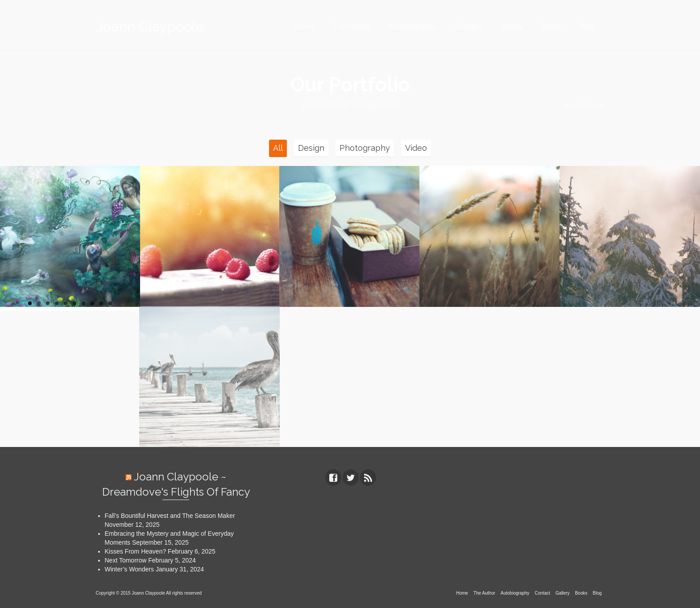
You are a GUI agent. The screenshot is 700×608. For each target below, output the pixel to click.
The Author (351, 27)
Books (551, 27)
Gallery (511, 27)
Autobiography (412, 27)
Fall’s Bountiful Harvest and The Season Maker (170, 516)
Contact (468, 27)
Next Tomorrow (126, 560)
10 (110, 303)
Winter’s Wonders (129, 569)
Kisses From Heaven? (136, 551)
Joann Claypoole (150, 27)
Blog (587, 27)
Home (305, 27)
